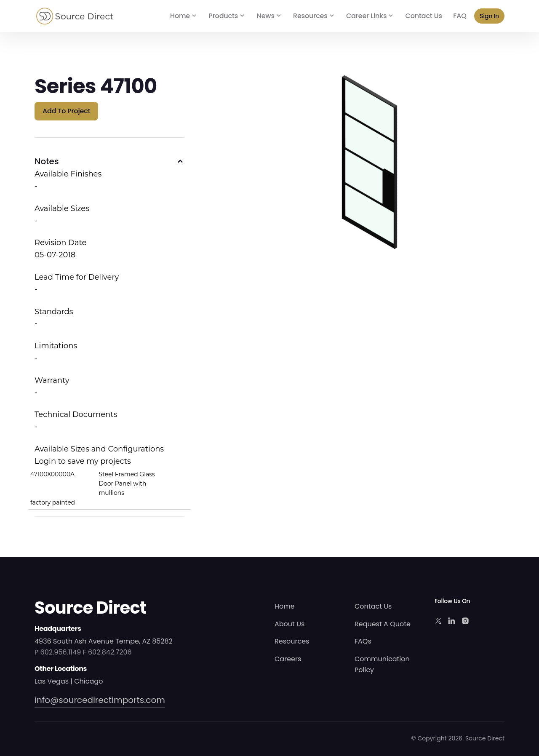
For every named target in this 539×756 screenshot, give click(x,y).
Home (180, 16)
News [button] (265, 16)
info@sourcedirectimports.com (100, 700)
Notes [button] (47, 161)
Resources (292, 641)
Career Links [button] (366, 16)
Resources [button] (310, 16)
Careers (288, 659)
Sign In (489, 16)
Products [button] (223, 16)
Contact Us (424, 16)
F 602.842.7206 (107, 652)
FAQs (363, 641)
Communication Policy (382, 664)
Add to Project (66, 111)
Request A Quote (383, 624)
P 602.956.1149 (58, 652)
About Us (290, 624)
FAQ (460, 16)
